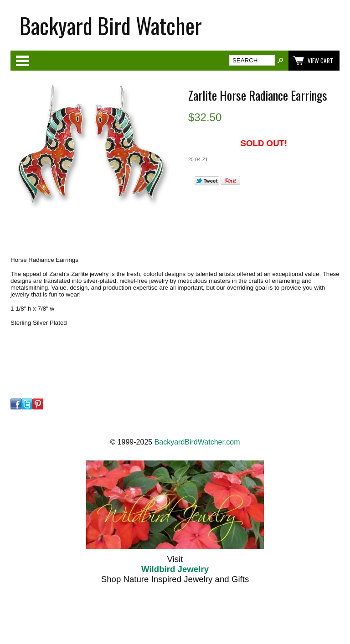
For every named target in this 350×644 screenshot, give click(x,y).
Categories (22, 61)
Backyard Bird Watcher (111, 25)
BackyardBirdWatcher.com (197, 442)
